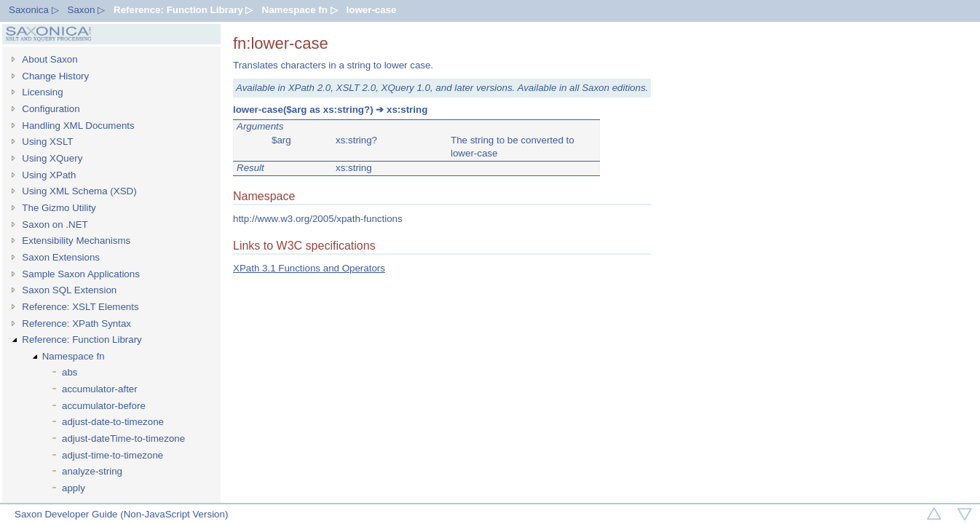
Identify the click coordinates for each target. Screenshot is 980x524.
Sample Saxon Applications (81, 274)
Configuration (51, 109)
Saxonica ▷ (34, 10)
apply (74, 488)
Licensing (42, 92)
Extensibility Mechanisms (76, 241)
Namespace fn (74, 356)
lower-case (372, 10)
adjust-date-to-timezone (113, 422)
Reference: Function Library (82, 340)
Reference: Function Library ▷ (183, 10)
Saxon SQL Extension (69, 290)
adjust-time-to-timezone (112, 455)
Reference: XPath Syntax (76, 323)
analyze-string (92, 471)
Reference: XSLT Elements (80, 307)
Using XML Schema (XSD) (79, 191)
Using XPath (49, 175)
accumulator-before (104, 406)
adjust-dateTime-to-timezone (123, 438)
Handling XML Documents (78, 126)
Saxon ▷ (87, 10)
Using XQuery (52, 158)
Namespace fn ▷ (300, 10)
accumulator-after (100, 389)
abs (70, 372)
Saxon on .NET (55, 225)
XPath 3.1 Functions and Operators (309, 268)
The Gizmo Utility (59, 208)
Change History (55, 76)
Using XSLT (47, 142)
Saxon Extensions (61, 257)
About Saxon (50, 59)
